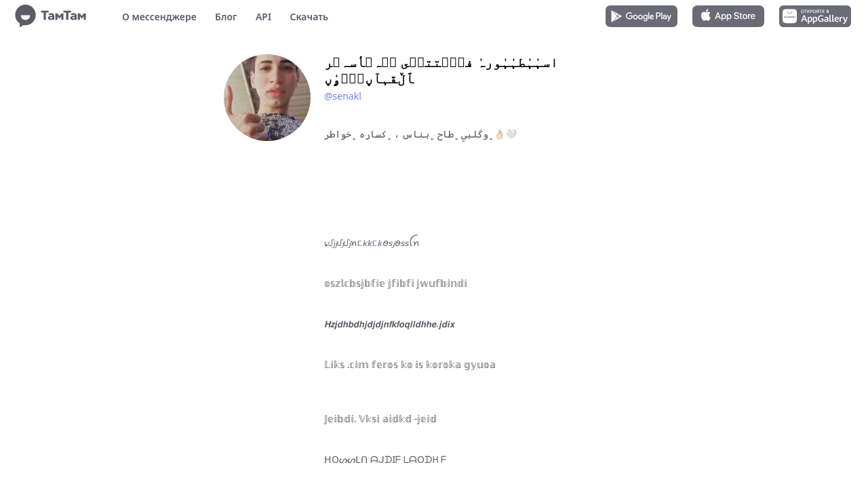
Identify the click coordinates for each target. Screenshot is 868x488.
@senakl (343, 96)
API (263, 17)
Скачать (309, 17)
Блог (226, 17)
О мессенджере (159, 17)
